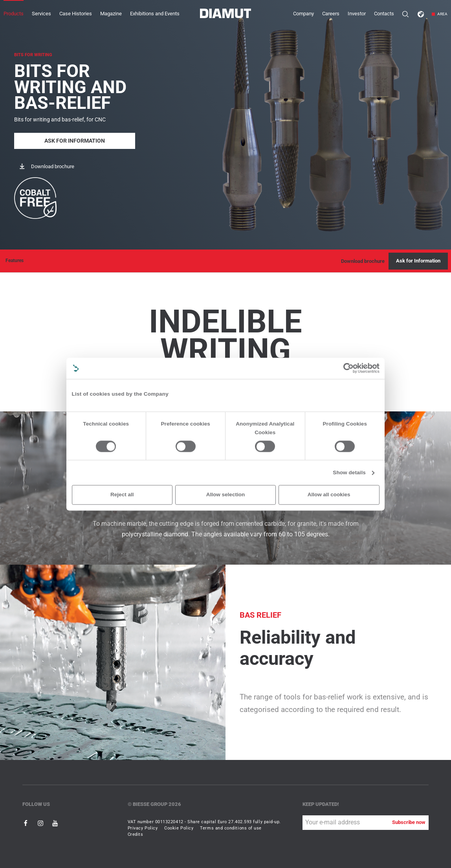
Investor (357, 14)
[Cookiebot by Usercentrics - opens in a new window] (348, 368)
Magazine (111, 14)
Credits (136, 834)
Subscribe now (409, 822)
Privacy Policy (143, 828)
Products (14, 14)
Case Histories (76, 14)
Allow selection (225, 495)
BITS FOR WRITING (33, 54)
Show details (349, 473)
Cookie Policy (179, 828)
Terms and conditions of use (231, 828)
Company (303, 14)
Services (41, 14)
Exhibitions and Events (155, 14)
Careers (331, 14)
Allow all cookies (329, 495)
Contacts (384, 14)
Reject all (122, 495)
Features (15, 261)
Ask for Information (75, 140)
